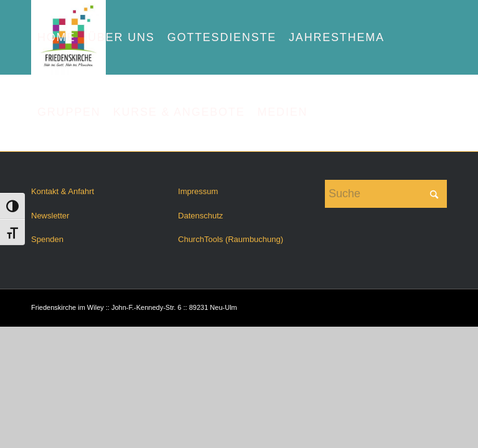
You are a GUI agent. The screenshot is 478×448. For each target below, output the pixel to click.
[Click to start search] (434, 194)
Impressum (198, 191)
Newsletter (50, 216)
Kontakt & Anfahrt (63, 191)
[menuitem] (56, 37)
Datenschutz (200, 216)
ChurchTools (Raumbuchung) (231, 239)
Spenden (47, 239)
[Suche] (386, 194)
